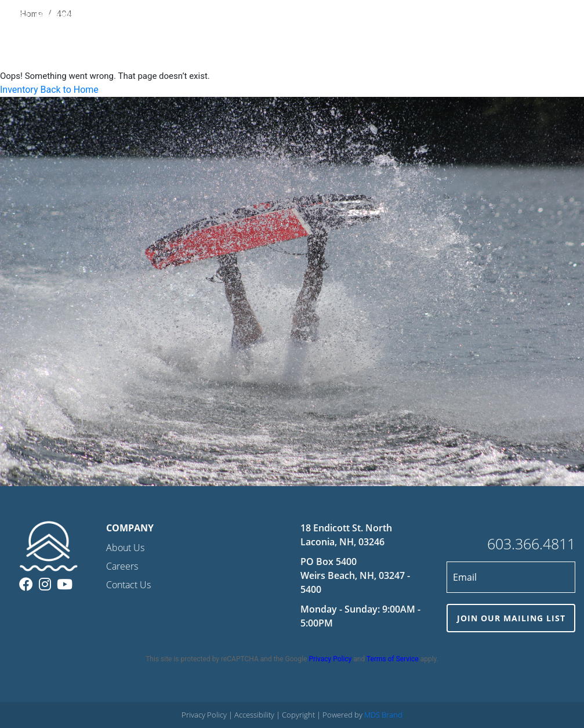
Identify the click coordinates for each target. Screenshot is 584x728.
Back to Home (69, 90)
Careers (122, 566)
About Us (125, 548)
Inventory (19, 90)
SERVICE (352, 17)
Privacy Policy (330, 659)
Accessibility (255, 715)
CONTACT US (532, 17)
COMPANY (477, 17)
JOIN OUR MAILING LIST (511, 618)
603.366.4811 (531, 544)
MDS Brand (383, 715)
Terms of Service (393, 659)
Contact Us (128, 585)
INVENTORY (207, 17)
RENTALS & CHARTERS (283, 17)
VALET (435, 17)
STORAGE (395, 17)
